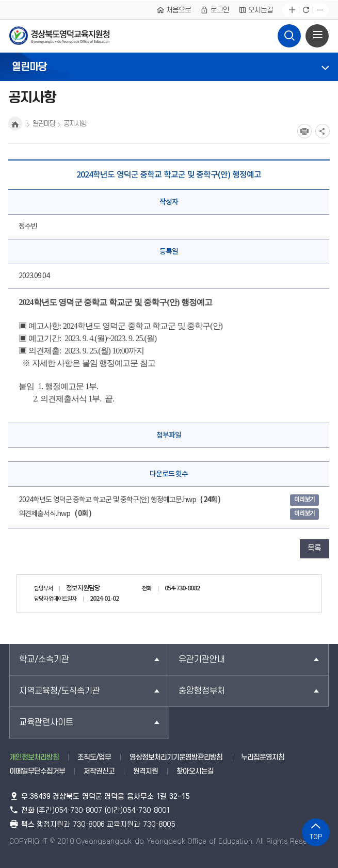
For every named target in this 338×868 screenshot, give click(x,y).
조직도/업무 (94, 757)
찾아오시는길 (195, 771)
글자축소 (320, 10)
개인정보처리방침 (34, 757)
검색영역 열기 (289, 33)
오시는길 (256, 10)
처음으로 (174, 10)
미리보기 (304, 500)
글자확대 (292, 10)
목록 (314, 548)
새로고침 (306, 10)
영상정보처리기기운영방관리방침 (176, 757)
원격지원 (146, 771)
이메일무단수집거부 (37, 771)
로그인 (215, 10)
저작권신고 (99, 771)
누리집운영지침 (263, 757)
